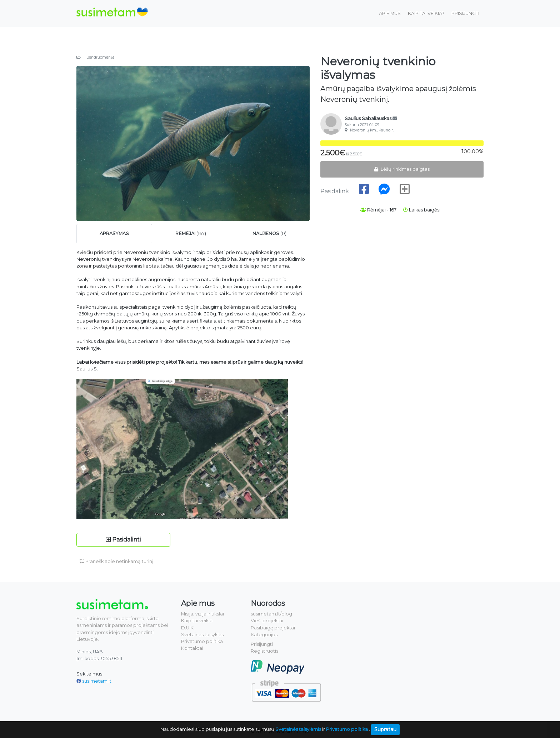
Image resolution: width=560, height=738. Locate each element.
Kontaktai (192, 648)
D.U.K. (188, 628)
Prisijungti (465, 13)
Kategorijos (264, 635)
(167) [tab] (191, 233)
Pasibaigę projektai (273, 628)
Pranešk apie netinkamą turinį (116, 561)
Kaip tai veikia (197, 621)
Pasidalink (335, 191)
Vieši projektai (267, 621)
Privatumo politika (202, 641)
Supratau (385, 729)
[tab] (114, 233)
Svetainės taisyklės (202, 635)
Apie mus (390, 13)
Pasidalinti (123, 540)
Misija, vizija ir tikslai (202, 614)
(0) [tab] (269, 233)
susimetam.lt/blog (271, 614)
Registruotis (264, 651)
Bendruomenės (95, 57)
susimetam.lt (97, 681)
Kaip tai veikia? (426, 13)
